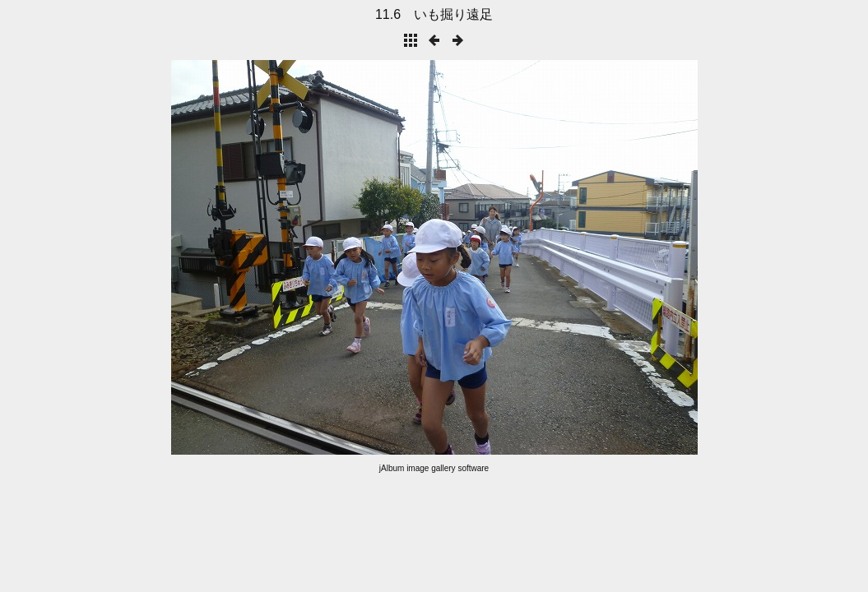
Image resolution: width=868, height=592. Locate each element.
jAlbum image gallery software (434, 468)
